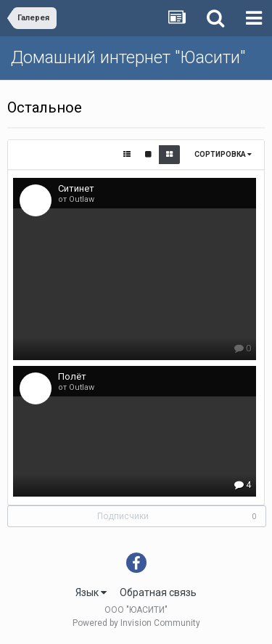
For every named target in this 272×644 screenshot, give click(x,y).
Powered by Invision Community (136, 623)
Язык (91, 592)
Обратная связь (158, 592)
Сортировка (223, 154)
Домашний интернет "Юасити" (128, 57)
